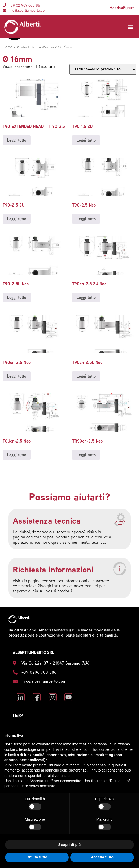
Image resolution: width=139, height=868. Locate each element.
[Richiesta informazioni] (120, 569)
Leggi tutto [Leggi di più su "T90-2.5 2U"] (17, 219)
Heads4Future (122, 8)
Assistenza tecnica (47, 520)
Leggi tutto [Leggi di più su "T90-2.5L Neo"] (17, 297)
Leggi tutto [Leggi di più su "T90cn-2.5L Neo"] (86, 376)
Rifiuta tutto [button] (37, 857)
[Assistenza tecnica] (120, 520)
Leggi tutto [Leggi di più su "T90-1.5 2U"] (86, 140)
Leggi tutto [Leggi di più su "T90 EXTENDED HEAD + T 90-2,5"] (17, 140)
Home (8, 47)
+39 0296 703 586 (39, 672)
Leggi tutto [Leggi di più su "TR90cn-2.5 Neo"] (86, 455)
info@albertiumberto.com (44, 681)
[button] (130, 27)
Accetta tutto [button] (102, 857)
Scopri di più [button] (70, 845)
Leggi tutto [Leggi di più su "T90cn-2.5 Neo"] (17, 376)
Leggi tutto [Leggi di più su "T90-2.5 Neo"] (86, 219)
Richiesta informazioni (53, 569)
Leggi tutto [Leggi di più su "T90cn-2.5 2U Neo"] (86, 297)
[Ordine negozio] (103, 69)
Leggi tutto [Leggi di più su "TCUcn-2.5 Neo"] (17, 455)
